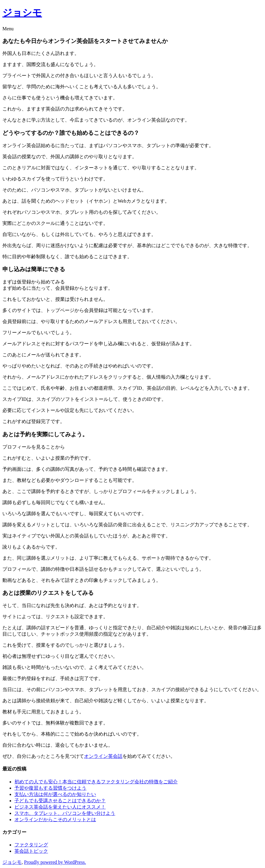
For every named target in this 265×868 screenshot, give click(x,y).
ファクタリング (31, 845)
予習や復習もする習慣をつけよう (50, 788)
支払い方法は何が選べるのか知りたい (55, 794)
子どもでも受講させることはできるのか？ (60, 801)
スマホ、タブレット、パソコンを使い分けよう (65, 813)
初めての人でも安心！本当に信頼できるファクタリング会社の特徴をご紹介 (96, 782)
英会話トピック (31, 851)
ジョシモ (22, 13)
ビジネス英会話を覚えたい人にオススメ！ (60, 807)
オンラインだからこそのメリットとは (55, 820)
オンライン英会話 (103, 756)
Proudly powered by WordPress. (55, 862)
